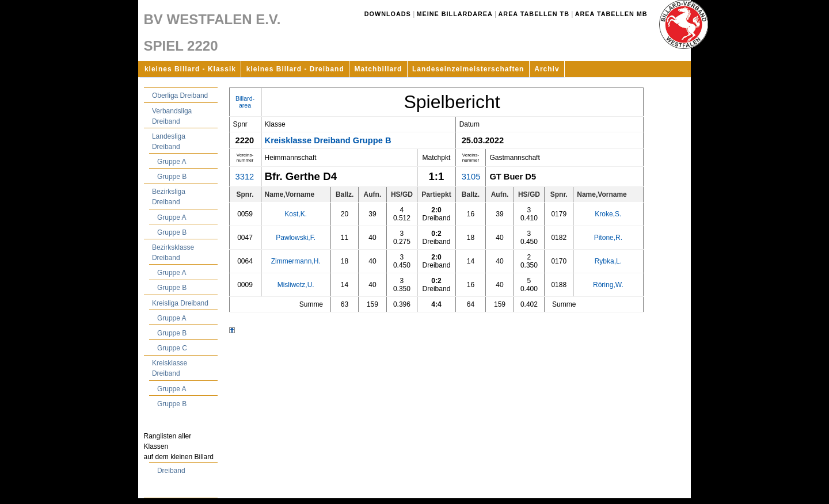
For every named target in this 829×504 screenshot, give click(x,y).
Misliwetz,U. (296, 285)
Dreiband (171, 471)
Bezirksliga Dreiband (169, 197)
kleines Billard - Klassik (190, 69)
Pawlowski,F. (296, 238)
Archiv (547, 69)
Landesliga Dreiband (169, 142)
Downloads (388, 14)
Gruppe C (172, 348)
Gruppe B (172, 177)
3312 (245, 177)
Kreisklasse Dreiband (170, 368)
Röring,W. (608, 285)
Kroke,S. (608, 214)
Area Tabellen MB (611, 14)
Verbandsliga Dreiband (172, 116)
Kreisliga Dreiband (180, 303)
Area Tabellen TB (534, 14)
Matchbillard (379, 69)
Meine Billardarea (455, 14)
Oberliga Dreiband (180, 96)
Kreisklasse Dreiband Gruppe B (328, 140)
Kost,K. (296, 214)
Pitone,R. (608, 238)
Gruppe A (172, 162)
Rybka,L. (608, 261)
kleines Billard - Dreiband (295, 69)
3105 (471, 177)
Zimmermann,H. (296, 261)
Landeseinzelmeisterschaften (468, 69)
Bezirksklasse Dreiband (173, 253)
